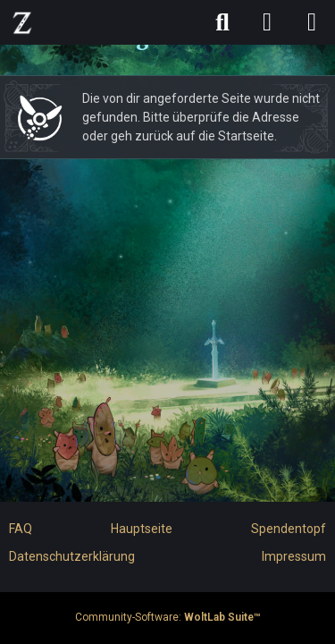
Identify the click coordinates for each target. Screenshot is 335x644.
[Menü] (312, 22)
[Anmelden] (267, 22)
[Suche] (222, 22)
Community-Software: (168, 617)
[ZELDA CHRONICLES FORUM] (22, 22)
